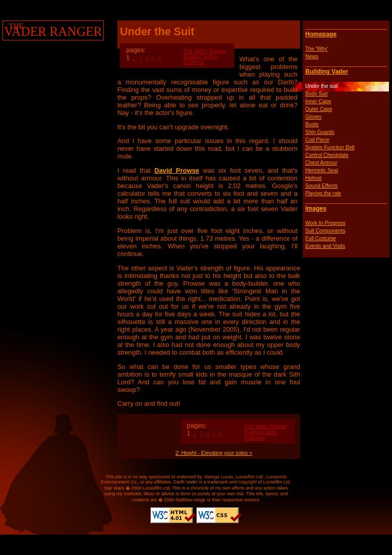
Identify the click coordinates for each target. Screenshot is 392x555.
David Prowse (177, 170)
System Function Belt (330, 147)
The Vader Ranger (205, 51)
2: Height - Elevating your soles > (214, 453)
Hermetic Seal (322, 170)
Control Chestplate (327, 155)
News (312, 56)
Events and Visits (325, 246)
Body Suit (316, 94)
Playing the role (323, 193)
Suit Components (325, 231)
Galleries (194, 62)
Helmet (313, 178)
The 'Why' (317, 49)
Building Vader (327, 72)
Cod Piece (317, 140)
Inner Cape (318, 101)
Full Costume (321, 238)
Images (316, 209)
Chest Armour (321, 163)
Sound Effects (322, 186)
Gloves (313, 117)
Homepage (321, 34)
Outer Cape (319, 109)
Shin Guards (320, 132)
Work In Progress (325, 223)
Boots (312, 124)
